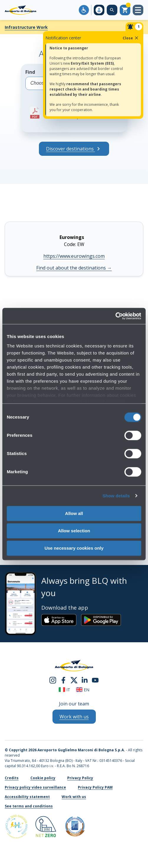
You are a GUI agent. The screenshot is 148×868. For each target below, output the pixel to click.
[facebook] (63, 680)
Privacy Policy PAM (95, 787)
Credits (12, 778)
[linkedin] (85, 680)
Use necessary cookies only (74, 548)
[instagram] (53, 680)
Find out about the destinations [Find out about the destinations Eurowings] (74, 268)
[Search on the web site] (112, 10)
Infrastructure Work (26, 27)
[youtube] (95, 680)
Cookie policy (43, 778)
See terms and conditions (29, 806)
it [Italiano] (64, 690)
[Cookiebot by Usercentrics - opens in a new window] (115, 316)
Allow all (74, 513)
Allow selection (74, 531)
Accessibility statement (27, 797)
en (83, 690)
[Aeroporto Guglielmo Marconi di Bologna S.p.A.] (20, 10)
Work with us (74, 797)
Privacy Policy (80, 778)
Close (131, 38)
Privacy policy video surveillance (35, 787)
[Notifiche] (134, 27)
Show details (116, 496)
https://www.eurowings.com (74, 256)
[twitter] (74, 680)
